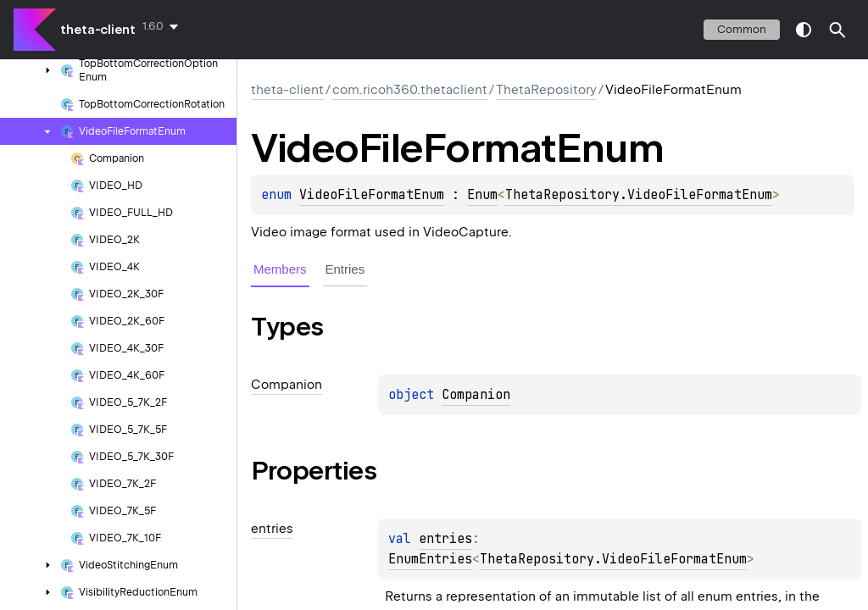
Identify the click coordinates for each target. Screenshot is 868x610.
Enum (482, 195)
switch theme (804, 30)
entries (445, 539)
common (742, 29)
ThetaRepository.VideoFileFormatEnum (639, 195)
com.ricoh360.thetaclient (410, 90)
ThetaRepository (546, 90)
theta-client (98, 30)
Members (280, 269)
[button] (837, 30)
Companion (476, 395)
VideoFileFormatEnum (372, 195)
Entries (345, 269)
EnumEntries (430, 559)
